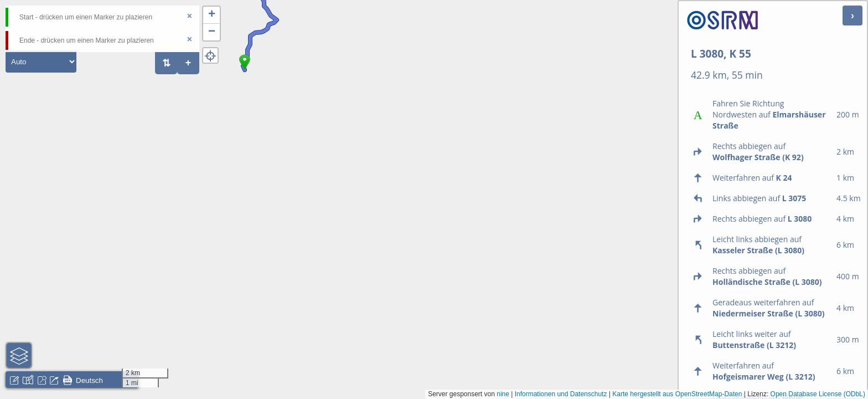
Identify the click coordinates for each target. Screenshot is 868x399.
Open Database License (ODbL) (818, 394)
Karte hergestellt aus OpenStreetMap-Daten (677, 394)
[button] (245, 70)
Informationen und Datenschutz (561, 394)
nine (503, 394)
